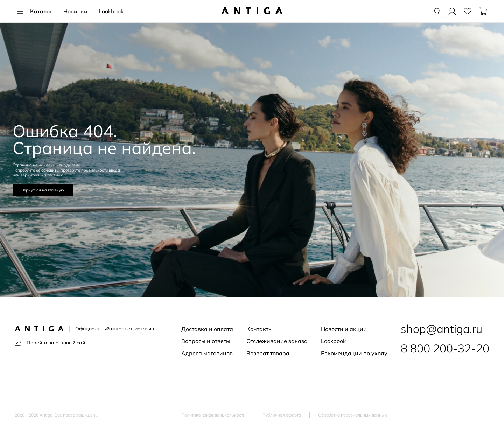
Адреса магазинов (207, 353)
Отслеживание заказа (277, 341)
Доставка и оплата (207, 329)
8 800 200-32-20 (445, 348)
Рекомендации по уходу (354, 353)
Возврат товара (268, 353)
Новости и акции (344, 329)
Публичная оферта (282, 415)
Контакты (260, 329)
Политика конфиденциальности (213, 415)
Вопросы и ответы (206, 341)
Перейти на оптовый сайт (51, 343)
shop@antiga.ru (442, 329)
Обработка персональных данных (353, 415)
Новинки (75, 11)
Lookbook (111, 11)
